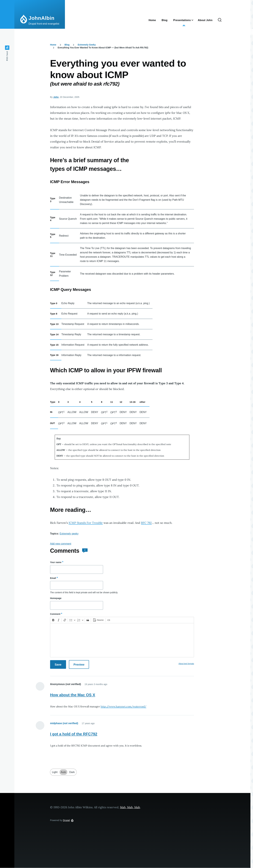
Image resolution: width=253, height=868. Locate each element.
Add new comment (61, 544)
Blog (67, 45)
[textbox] (122, 640)
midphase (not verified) (64, 723)
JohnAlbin (41, 18)
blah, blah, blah (130, 807)
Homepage (56, 598)
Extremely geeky (69, 534)
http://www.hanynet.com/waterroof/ (123, 706)
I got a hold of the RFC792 (74, 734)
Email (53, 578)
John (56, 97)
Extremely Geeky (87, 45)
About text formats (186, 664)
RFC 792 (146, 523)
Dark (72, 772)
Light (55, 772)
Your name (56, 562)
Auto (63, 772)
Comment (55, 614)
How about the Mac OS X (73, 695)
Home (53, 45)
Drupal (66, 820)
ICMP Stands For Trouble (86, 523)
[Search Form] (220, 20)
